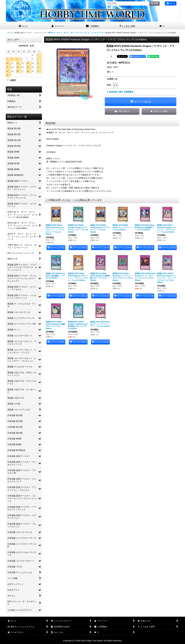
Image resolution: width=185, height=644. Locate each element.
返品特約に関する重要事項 (120, 92)
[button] (159, 111)
